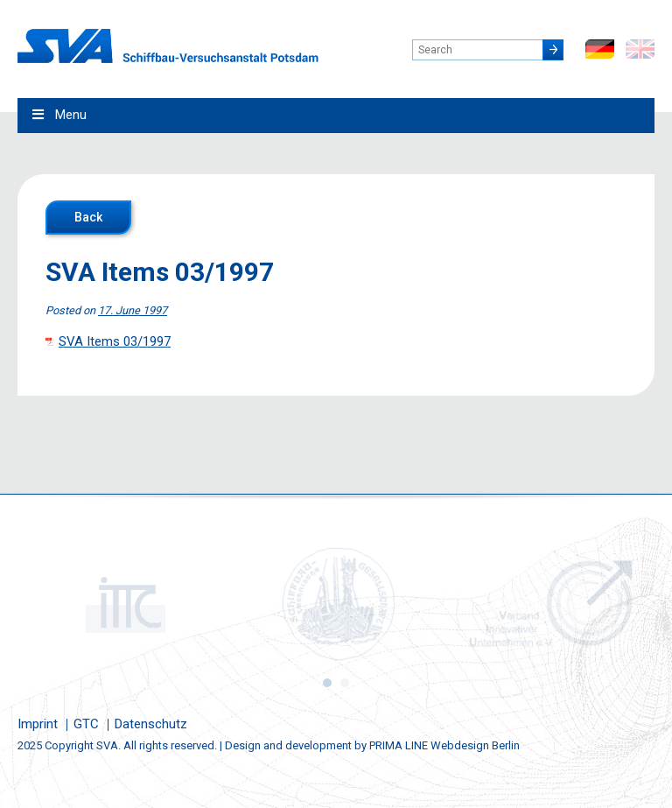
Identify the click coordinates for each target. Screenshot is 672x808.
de (600, 49)
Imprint (38, 724)
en (640, 49)
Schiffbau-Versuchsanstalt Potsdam (168, 46)
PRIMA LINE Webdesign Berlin (444, 745)
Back (88, 217)
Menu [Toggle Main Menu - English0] (58, 115)
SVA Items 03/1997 (115, 341)
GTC (86, 724)
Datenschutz (151, 724)
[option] (124, 604)
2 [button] (345, 683)
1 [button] (327, 683)
